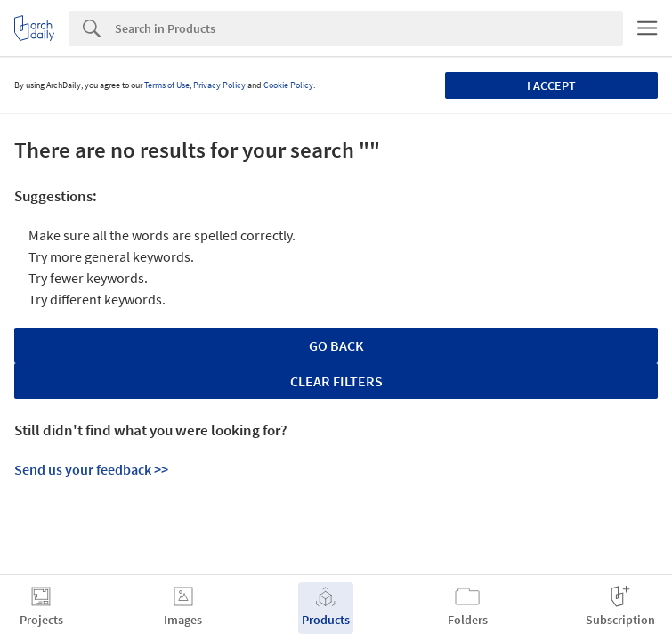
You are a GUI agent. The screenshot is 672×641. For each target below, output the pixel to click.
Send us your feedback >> (91, 469)
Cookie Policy (288, 85)
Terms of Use (167, 85)
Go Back (336, 345)
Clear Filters (336, 381)
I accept (551, 85)
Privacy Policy (219, 85)
